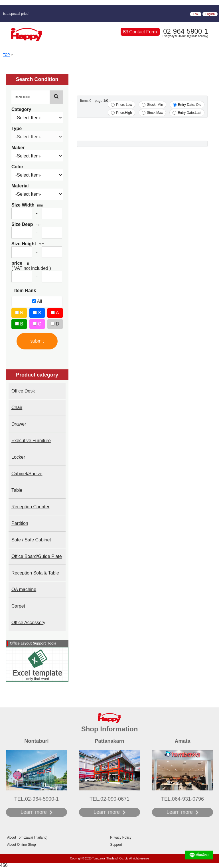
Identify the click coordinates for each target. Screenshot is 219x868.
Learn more (34, 812)
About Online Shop (22, 845)
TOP (6, 55)
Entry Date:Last (187, 113)
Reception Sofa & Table (35, 573)
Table (17, 490)
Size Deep (26, 224)
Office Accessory (28, 623)
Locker (18, 457)
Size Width (27, 205)
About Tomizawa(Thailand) (27, 837)
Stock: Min (152, 105)
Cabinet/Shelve (27, 474)
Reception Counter (30, 507)
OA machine (24, 589)
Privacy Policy (121, 837)
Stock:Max (152, 113)
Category (21, 109)
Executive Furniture (31, 441)
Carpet (18, 606)
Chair (17, 407)
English (210, 14)
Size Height (28, 244)
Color (17, 167)
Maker (18, 148)
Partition (20, 523)
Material (20, 186)
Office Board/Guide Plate (37, 556)
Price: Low (121, 105)
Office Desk (23, 391)
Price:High (121, 113)
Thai (195, 14)
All (37, 301)
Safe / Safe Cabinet (31, 540)
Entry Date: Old (187, 105)
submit (37, 341)
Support (116, 845)
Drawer (19, 424)
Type (17, 129)
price (20, 263)
